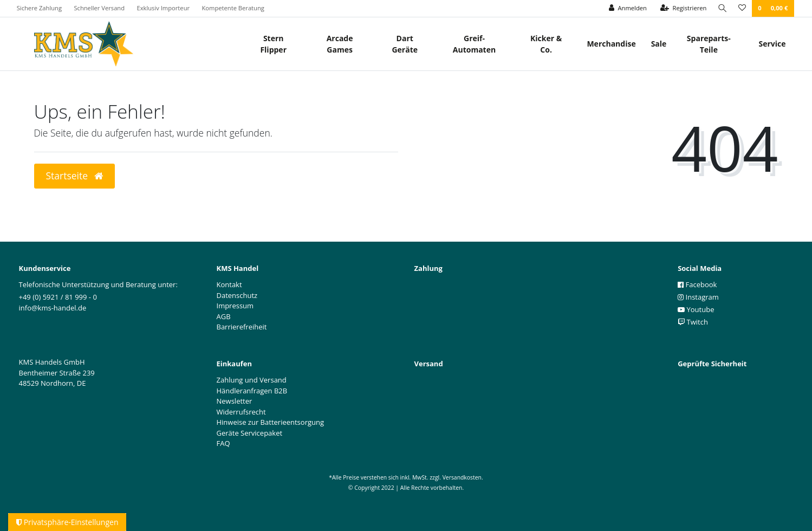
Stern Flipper (273, 44)
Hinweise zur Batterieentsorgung (271, 422)
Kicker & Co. (546, 44)
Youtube (696, 309)
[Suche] (722, 8)
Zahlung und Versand (252, 380)
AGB (224, 316)
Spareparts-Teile (709, 44)
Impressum (235, 306)
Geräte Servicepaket (250, 433)
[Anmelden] (626, 8)
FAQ (223, 443)
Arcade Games (340, 44)
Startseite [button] (74, 176)
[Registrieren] (681, 8)
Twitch (693, 322)
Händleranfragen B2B (252, 391)
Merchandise (611, 44)
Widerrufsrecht (241, 412)
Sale (659, 44)
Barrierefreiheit (242, 327)
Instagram (698, 297)
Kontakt (229, 284)
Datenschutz (237, 295)
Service (772, 44)
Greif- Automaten (474, 44)
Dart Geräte (405, 44)
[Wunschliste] (742, 8)
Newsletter (235, 401)
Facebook (697, 284)
